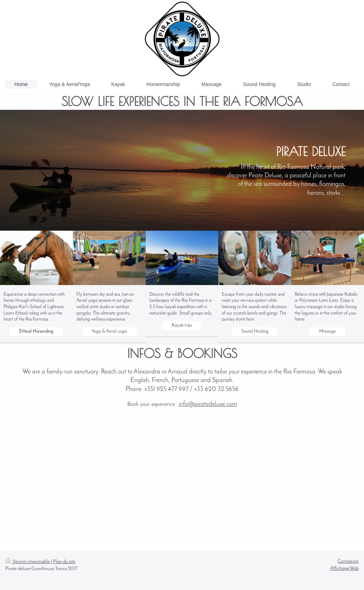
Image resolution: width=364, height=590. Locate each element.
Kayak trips (182, 325)
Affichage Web (344, 568)
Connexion (348, 561)
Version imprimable (28, 562)
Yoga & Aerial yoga (109, 331)
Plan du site (64, 562)
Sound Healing (255, 331)
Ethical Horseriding (36, 331)
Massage (328, 331)
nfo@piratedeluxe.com (208, 404)
